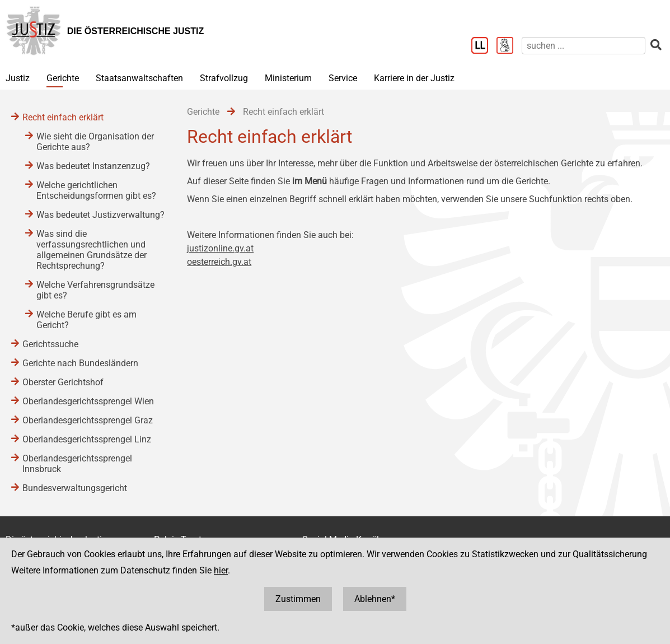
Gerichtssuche (50, 344)
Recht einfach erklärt (63, 117)
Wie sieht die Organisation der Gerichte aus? (95, 142)
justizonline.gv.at (220, 248)
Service (343, 78)
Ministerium (288, 78)
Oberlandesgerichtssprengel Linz (87, 439)
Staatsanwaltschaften (139, 78)
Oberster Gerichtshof (63, 382)
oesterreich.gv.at (219, 262)
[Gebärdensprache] (509, 46)
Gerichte (63, 78)
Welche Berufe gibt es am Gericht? (86, 320)
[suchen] (584, 46)
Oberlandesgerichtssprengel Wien (88, 401)
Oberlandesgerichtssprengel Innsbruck (77, 464)
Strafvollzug (224, 78)
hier (221, 570)
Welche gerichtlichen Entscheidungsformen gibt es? (96, 190)
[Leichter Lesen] (484, 46)
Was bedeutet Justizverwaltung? (100, 215)
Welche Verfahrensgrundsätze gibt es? (95, 290)
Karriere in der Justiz (414, 78)
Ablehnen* (375, 599)
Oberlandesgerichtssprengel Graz (88, 420)
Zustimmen (298, 599)
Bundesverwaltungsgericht (75, 488)
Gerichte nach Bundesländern (80, 363)
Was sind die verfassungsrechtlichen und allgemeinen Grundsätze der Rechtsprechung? (92, 250)
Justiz (18, 78)
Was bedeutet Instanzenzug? (93, 166)
